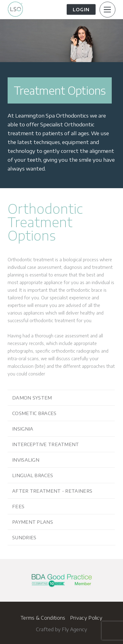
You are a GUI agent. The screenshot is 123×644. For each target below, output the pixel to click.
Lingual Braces (33, 475)
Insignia (23, 429)
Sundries (24, 537)
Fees (18, 506)
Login (81, 9)
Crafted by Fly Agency (61, 629)
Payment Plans (33, 522)
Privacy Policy (86, 618)
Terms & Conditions (43, 618)
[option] (61, 104)
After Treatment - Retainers (52, 491)
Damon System (32, 398)
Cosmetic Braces (34, 413)
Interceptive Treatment (46, 444)
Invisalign (26, 460)
